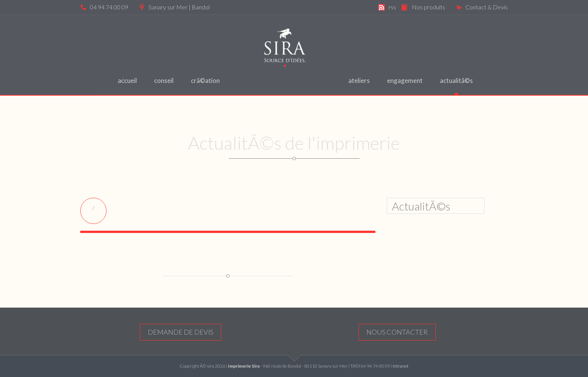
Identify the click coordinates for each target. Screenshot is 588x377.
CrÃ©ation (205, 80)
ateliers (359, 80)
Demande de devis (181, 332)
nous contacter (397, 332)
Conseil (164, 80)
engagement (405, 80)
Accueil (127, 80)
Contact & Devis (482, 7)
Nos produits (428, 7)
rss (392, 7)
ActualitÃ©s (456, 80)
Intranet (400, 366)
